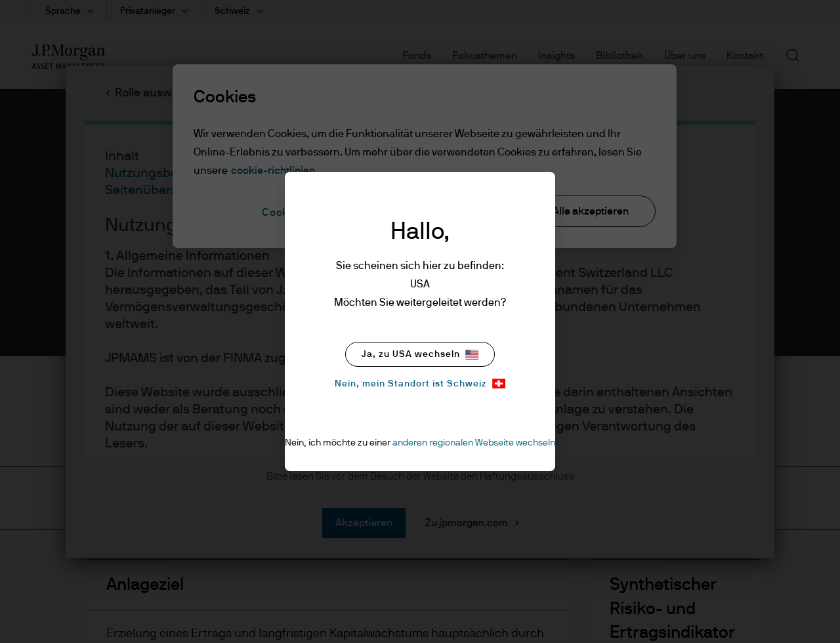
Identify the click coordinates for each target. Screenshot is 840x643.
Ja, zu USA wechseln (420, 355)
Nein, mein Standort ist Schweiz (420, 384)
